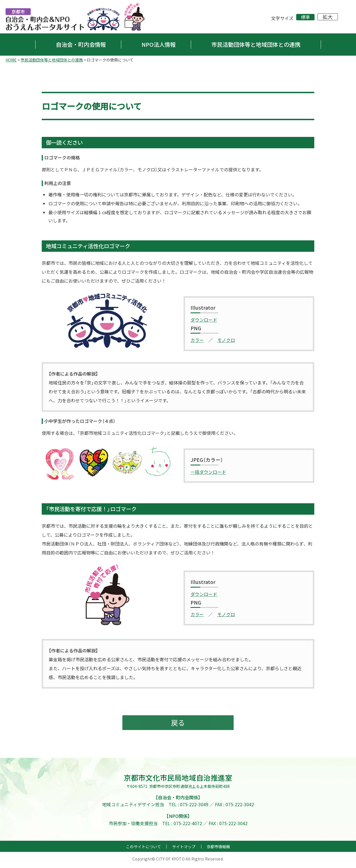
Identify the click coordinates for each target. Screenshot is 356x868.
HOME (11, 60)
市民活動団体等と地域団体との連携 (256, 44)
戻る (178, 724)
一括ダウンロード (208, 472)
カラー (197, 340)
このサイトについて (144, 849)
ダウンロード (204, 320)
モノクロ (226, 340)
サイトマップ (184, 849)
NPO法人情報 (159, 44)
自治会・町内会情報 (81, 44)
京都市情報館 (218, 849)
